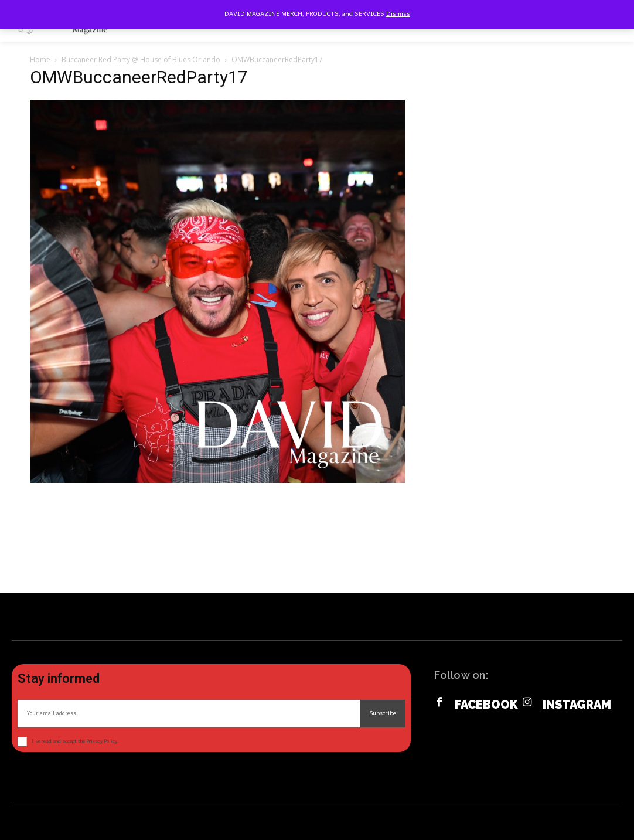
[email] (189, 714)
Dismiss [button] (398, 14)
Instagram (577, 705)
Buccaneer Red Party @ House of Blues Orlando (141, 59)
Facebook (486, 705)
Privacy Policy (102, 741)
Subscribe (383, 713)
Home (40, 59)
